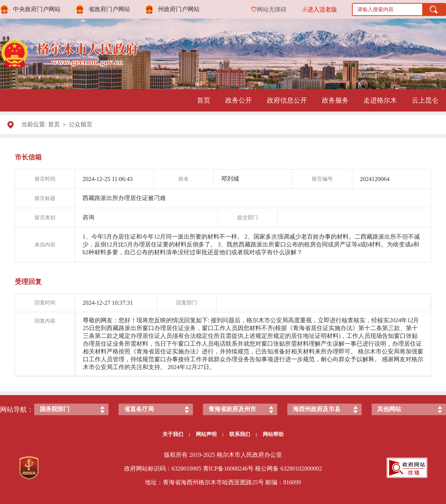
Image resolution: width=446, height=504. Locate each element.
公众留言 (81, 124)
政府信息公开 (287, 100)
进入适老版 (322, 9)
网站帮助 (273, 434)
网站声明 (209, 434)
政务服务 (335, 100)
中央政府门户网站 (37, 9)
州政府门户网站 (179, 9)
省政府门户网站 (109, 9)
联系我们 (243, 434)
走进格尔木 (380, 100)
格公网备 (267, 469)
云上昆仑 (425, 100)
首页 (204, 100)
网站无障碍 (272, 9)
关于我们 (176, 434)
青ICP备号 (228, 469)
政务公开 (239, 100)
